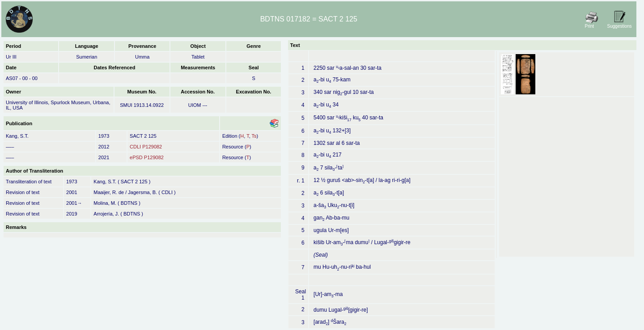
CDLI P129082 (146, 147)
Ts (254, 136)
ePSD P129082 (147, 157)
